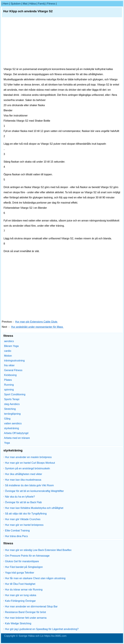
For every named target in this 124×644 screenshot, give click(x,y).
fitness (51, 4)
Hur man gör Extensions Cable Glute (37, 322)
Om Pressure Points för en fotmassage (27, 556)
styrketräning (11, 428)
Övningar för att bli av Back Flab (23, 502)
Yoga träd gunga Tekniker (20, 573)
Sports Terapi (12, 399)
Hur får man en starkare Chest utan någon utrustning (35, 578)
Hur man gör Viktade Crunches (23, 519)
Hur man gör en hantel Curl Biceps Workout (30, 463)
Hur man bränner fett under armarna (26, 618)
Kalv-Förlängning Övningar (20, 601)
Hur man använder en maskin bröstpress (28, 457)
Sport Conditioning (15, 394)
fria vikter (9, 365)
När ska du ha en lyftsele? (20, 497)
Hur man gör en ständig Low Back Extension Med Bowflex (38, 550)
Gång (7, 419)
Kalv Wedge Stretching (18, 623)
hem (6, 4)
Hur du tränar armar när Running (24, 590)
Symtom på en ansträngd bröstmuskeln (27, 468)
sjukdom (16, 4)
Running (9, 385)
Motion (8, 356)
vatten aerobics (13, 423)
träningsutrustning (14, 361)
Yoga (7, 443)
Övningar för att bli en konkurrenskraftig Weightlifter (34, 491)
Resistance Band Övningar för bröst (25, 612)
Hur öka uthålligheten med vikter (23, 474)
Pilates (8, 380)
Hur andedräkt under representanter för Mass (37, 327)
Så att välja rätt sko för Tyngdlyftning (26, 514)
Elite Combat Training (17, 531)
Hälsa (33, 4)
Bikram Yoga (11, 346)
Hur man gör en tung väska (21, 595)
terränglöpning (12, 414)
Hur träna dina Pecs (16, 536)
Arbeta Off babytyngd (16, 433)
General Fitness (13, 370)
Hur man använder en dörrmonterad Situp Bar (31, 607)
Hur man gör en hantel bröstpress (24, 525)
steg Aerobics (12, 404)
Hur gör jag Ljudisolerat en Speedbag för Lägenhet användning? (42, 629)
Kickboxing (10, 375)
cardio (8, 351)
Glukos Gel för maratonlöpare (22, 561)
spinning (9, 390)
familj (41, 4)
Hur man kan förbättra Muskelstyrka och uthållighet (34, 508)
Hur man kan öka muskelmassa (23, 480)
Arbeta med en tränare (17, 438)
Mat (25, 4)
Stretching (10, 409)
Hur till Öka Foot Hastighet (20, 584)
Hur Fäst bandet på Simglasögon (24, 567)
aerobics (9, 341)
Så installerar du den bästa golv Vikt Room (29, 485)
